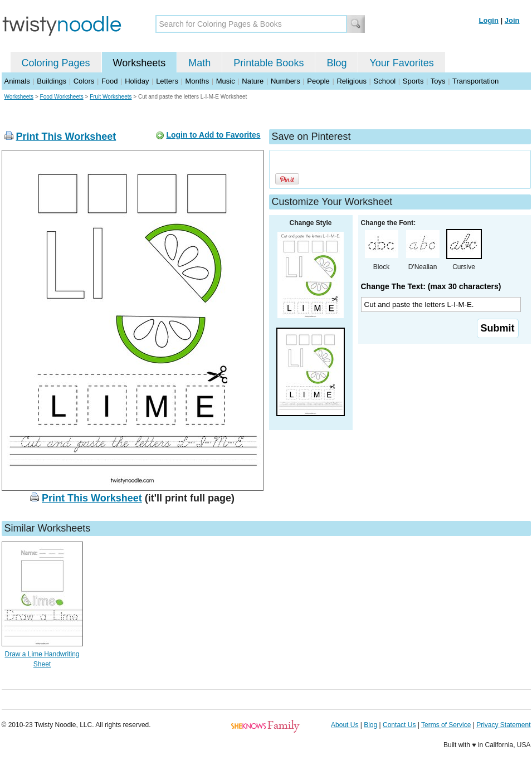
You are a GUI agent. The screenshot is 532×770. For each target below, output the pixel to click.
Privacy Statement (503, 725)
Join (512, 20)
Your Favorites (401, 63)
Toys (438, 81)
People (318, 81)
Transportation (475, 81)
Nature (253, 81)
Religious (351, 81)
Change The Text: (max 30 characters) (431, 286)
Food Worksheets (62, 97)
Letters (167, 81)
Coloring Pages (56, 63)
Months (197, 81)
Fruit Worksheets (111, 97)
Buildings (52, 81)
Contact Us (399, 725)
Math (199, 63)
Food (110, 81)
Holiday (137, 81)
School (385, 81)
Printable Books (269, 63)
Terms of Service (446, 725)
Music (226, 81)
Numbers (285, 81)
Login (489, 20)
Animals (17, 81)
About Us (345, 725)
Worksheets (140, 63)
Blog (336, 63)
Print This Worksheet (66, 137)
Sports (413, 81)
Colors (84, 81)
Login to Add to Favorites (213, 135)
